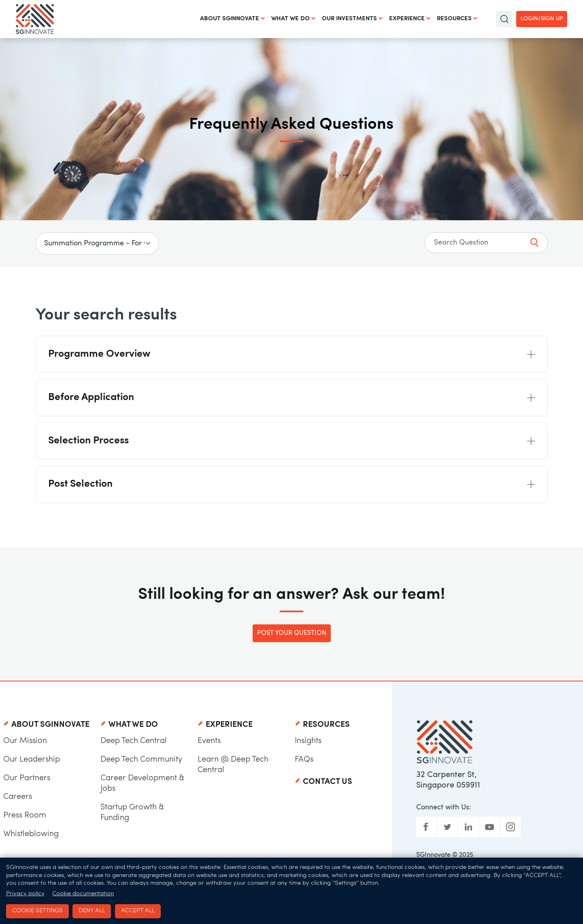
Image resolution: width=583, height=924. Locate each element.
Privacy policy (25, 894)
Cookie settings (37, 911)
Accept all (138, 911)
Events (209, 741)
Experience (407, 19)
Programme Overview (99, 354)
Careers (18, 797)
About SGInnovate (230, 19)
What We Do (290, 19)
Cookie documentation (83, 894)
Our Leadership (32, 760)
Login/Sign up (542, 19)
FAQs (304, 760)
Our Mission (25, 741)
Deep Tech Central (134, 741)
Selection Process (88, 441)
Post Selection (80, 484)
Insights (308, 741)
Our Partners (27, 778)
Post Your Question (292, 633)
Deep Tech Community (141, 760)
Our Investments (349, 19)
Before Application (91, 397)
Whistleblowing (31, 834)
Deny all (92, 911)
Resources (454, 19)
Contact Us (328, 782)
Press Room (25, 815)
